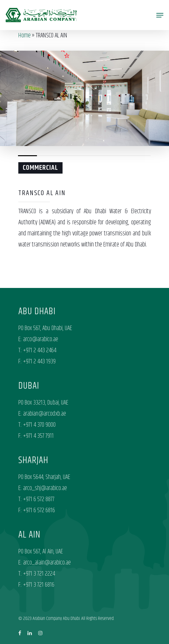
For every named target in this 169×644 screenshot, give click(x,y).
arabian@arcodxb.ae (45, 414)
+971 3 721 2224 (39, 574)
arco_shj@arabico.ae (45, 488)
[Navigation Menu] (160, 15)
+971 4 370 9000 (39, 425)
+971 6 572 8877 (39, 499)
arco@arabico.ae (41, 339)
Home (24, 36)
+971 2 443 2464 (40, 351)
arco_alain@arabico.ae (47, 563)
